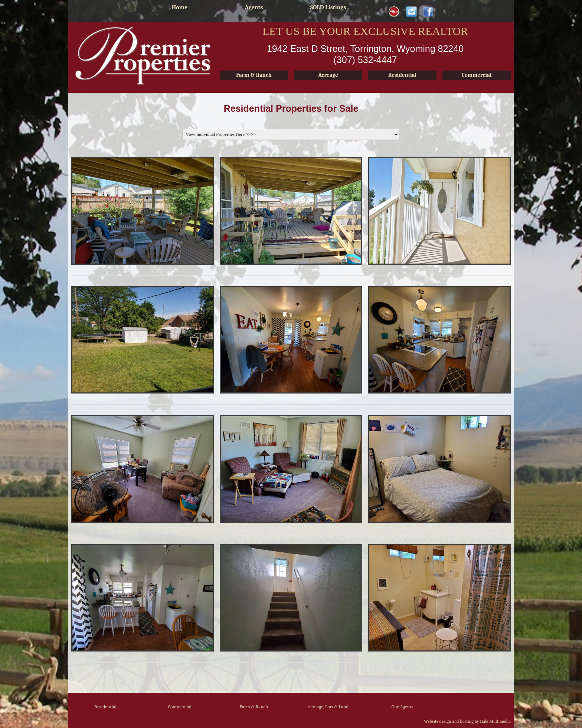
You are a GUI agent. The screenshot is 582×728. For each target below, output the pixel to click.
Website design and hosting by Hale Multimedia (467, 721)
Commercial (180, 707)
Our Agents (403, 707)
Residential (105, 707)
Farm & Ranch (254, 707)
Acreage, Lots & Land (328, 707)
